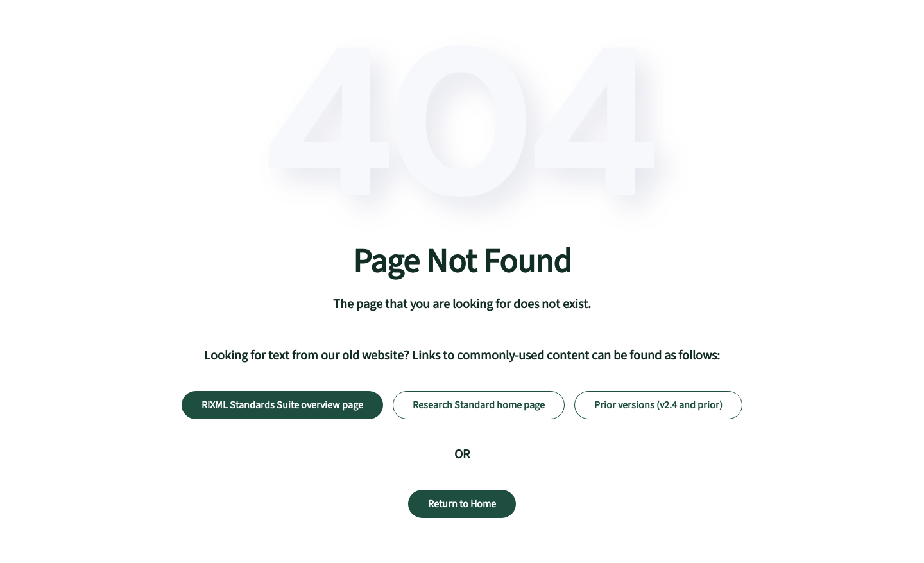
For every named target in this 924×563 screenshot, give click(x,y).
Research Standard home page (479, 405)
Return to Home (462, 504)
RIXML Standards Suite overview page (282, 405)
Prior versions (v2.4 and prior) (658, 405)
